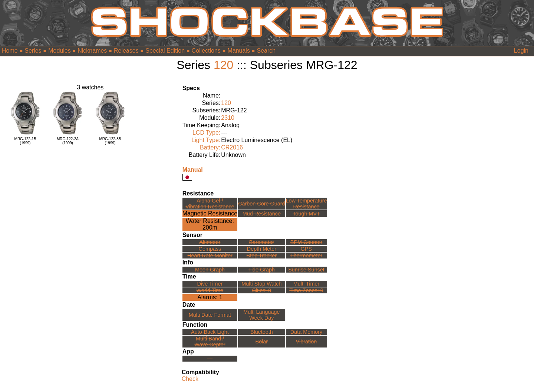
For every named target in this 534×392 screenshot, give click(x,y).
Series (33, 51)
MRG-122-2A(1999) (68, 141)
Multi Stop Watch (261, 284)
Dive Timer (210, 284)
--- (210, 359)
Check (190, 379)
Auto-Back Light (210, 332)
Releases (126, 51)
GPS (306, 249)
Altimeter (210, 242)
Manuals (238, 51)
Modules (59, 51)
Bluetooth (262, 332)
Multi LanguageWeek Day (261, 315)
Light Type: (206, 140)
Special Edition (165, 51)
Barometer (262, 242)
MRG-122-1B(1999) (25, 141)
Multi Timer (306, 284)
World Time (210, 290)
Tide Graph (262, 270)
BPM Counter (306, 242)
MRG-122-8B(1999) (110, 141)
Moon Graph (210, 270)
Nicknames (92, 51)
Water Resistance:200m (210, 224)
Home (10, 51)
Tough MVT (306, 214)
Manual (193, 170)
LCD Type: (206, 133)
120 (223, 65)
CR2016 (232, 147)
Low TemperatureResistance (306, 204)
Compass (210, 249)
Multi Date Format (210, 315)
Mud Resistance (262, 214)
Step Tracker (262, 256)
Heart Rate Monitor (210, 256)
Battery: (210, 147)
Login (521, 51)
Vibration (306, 342)
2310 (228, 118)
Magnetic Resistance (210, 213)
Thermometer (306, 256)
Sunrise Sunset (306, 270)
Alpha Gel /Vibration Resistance (210, 204)
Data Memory (306, 332)
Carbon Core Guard (261, 204)
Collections (206, 51)
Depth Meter (262, 249)
